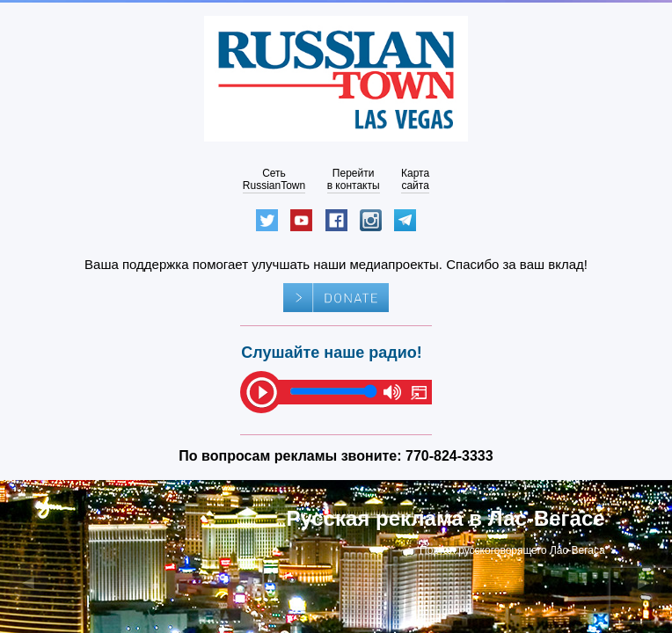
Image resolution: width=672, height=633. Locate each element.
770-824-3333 (449, 456)
